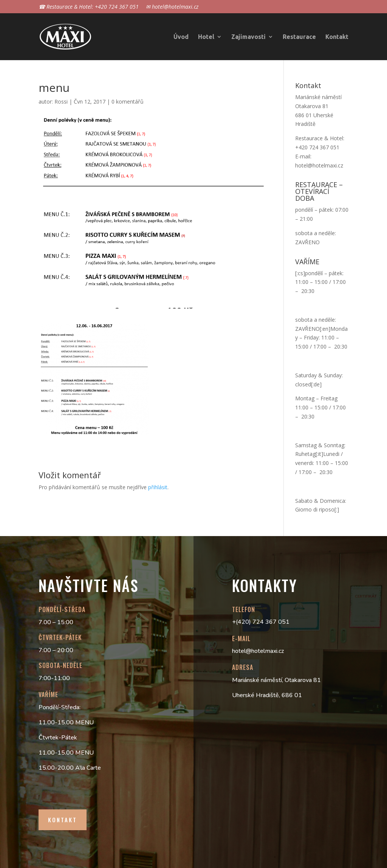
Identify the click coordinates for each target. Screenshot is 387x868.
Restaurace (299, 37)
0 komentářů (128, 102)
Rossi (61, 102)
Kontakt (337, 37)
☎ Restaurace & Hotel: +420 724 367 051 (89, 7)
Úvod (181, 37)
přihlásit (158, 487)
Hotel (206, 37)
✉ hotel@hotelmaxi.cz (172, 7)
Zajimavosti (248, 37)
